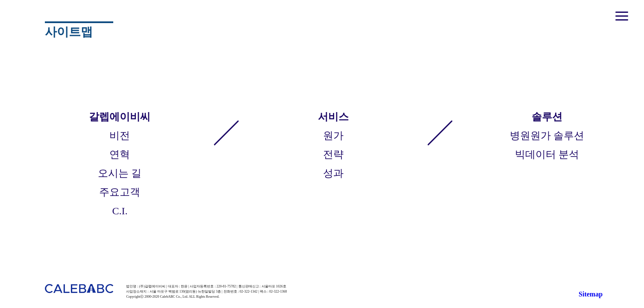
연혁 (120, 154)
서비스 (333, 117)
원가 (333, 136)
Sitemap (591, 294)
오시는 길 (120, 173)
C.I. (120, 211)
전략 (333, 154)
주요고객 (120, 192)
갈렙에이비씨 (120, 117)
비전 (120, 136)
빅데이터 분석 (547, 154)
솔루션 (547, 117)
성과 (333, 173)
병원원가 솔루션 (547, 136)
